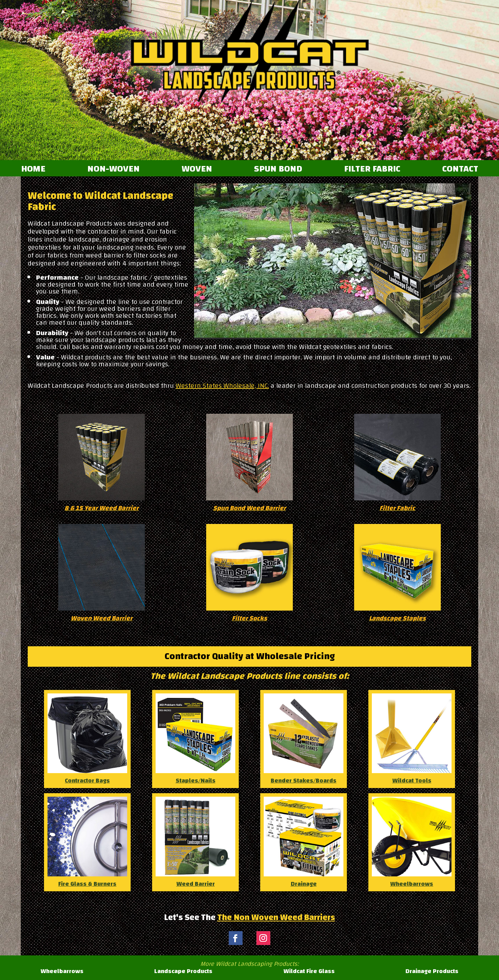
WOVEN (197, 169)
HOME (33, 169)
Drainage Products (432, 971)
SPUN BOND (278, 169)
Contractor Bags (87, 740)
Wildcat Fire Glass (309, 971)
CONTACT (460, 169)
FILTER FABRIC (372, 169)
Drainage (304, 843)
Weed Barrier (195, 843)
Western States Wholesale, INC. (222, 386)
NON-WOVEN (113, 169)
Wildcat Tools (412, 740)
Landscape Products (183, 971)
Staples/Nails (195, 740)
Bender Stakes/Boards (304, 740)
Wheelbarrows (412, 843)
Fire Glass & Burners (87, 843)
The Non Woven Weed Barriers (276, 917)
